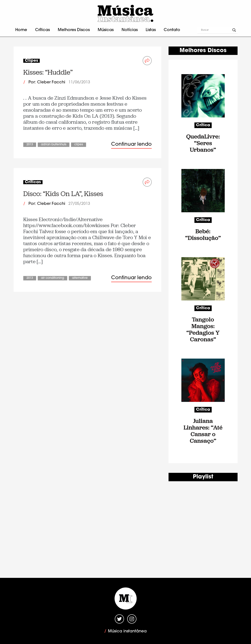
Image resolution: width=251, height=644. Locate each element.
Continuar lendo (131, 144)
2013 (30, 145)
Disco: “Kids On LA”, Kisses (63, 194)
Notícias (130, 30)
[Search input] (216, 30)
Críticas (42, 30)
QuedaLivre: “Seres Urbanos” (203, 143)
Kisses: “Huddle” (48, 72)
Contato (172, 30)
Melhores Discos (74, 30)
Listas (151, 30)
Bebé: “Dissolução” (203, 235)
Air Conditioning (52, 278)
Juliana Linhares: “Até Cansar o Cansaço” (203, 431)
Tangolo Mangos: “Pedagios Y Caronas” (203, 329)
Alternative (80, 278)
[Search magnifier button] (234, 30)
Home (21, 30)
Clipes (79, 145)
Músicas (106, 30)
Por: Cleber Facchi (47, 82)
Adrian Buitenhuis (54, 145)
